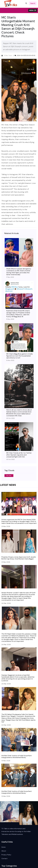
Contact (4, 858)
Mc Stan (9, 476)
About (4, 851)
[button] (33, 10)
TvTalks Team (8, 55)
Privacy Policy (6, 855)
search (33, 3)
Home (4, 847)
